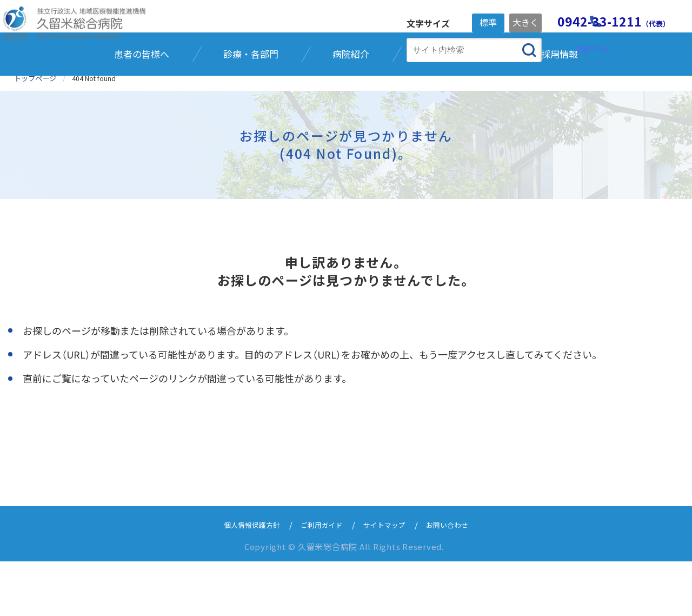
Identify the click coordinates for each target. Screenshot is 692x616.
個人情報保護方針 (242, 579)
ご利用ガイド (320, 579)
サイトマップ (389, 579)
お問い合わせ (458, 579)
